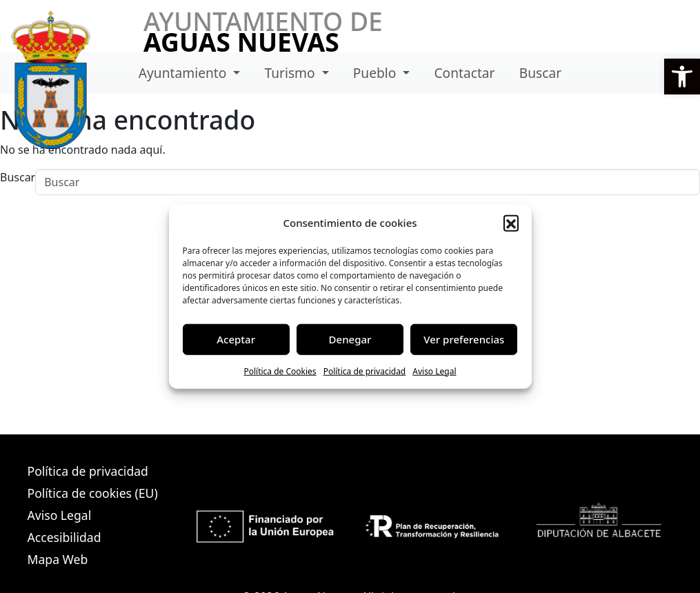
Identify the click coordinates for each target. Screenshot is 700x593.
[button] (682, 77)
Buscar (540, 73)
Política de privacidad (365, 371)
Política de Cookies (280, 371)
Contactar (464, 73)
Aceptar (236, 339)
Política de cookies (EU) (93, 493)
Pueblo (377, 73)
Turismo (291, 73)
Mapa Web (58, 559)
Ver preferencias (464, 339)
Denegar (350, 339)
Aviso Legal (434, 371)
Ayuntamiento (184, 73)
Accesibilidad (64, 537)
